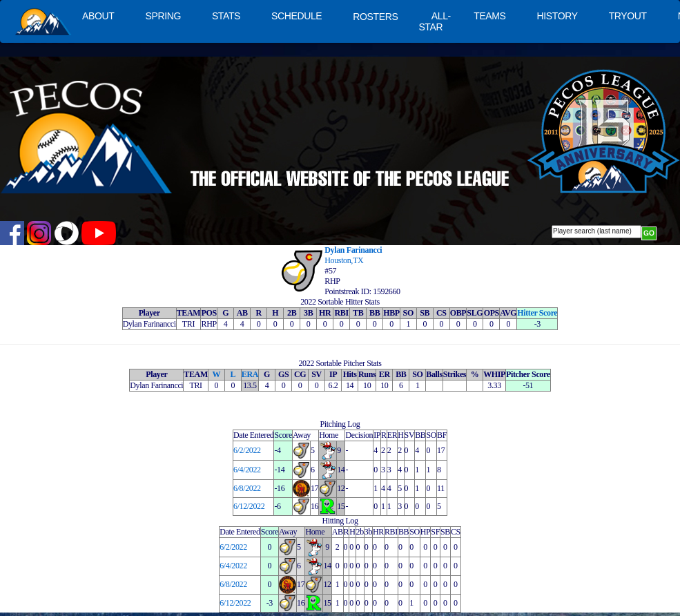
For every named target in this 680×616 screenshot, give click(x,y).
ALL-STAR (434, 21)
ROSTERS (375, 17)
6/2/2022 (247, 450)
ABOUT (98, 16)
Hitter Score (537, 313)
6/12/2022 (249, 506)
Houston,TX (344, 260)
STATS (226, 16)
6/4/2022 (247, 470)
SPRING (163, 16)
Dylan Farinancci (353, 250)
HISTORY (557, 16)
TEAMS (489, 16)
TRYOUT (628, 16)
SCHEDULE (297, 16)
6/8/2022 (247, 488)
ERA (250, 374)
